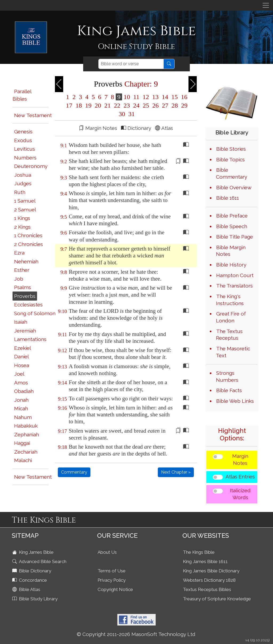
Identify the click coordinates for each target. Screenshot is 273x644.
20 (98, 105)
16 (183, 97)
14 (165, 97)
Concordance (30, 580)
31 (131, 114)
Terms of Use (112, 571)
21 (107, 105)
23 (127, 105)
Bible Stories (231, 149)
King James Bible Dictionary (211, 571)
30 (122, 114)
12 (146, 97)
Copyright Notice (115, 589)
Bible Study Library (35, 599)
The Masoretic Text (233, 352)
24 (136, 105)
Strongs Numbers (227, 376)
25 (146, 105)
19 (88, 105)
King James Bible (33, 552)
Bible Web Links (235, 401)
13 (155, 97)
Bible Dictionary (32, 571)
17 (69, 105)
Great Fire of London (231, 317)
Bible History (231, 265)
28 (175, 105)
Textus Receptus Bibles (207, 589)
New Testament (33, 115)
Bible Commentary (232, 173)
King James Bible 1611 (205, 561)
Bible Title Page (235, 237)
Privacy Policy (112, 580)
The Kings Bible (199, 552)
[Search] (131, 64)
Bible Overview (234, 187)
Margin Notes (240, 460)
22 (117, 105)
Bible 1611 (228, 198)
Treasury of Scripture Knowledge (217, 599)
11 (136, 97)
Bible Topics (230, 159)
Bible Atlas (27, 589)
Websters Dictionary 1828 (209, 580)
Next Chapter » (176, 472)
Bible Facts (229, 390)
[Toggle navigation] (266, 5)
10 (127, 97)
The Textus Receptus (229, 335)
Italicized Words (240, 494)
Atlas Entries (240, 477)
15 (175, 97)
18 (79, 105)
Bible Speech (232, 226)
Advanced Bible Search (40, 561)
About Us (107, 552)
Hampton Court (235, 275)
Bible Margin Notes (231, 251)
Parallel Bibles (22, 95)
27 (165, 105)
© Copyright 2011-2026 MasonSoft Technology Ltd (136, 634)
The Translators (234, 286)
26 (155, 105)
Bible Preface (232, 216)
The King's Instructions (230, 300)
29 (183, 105)
